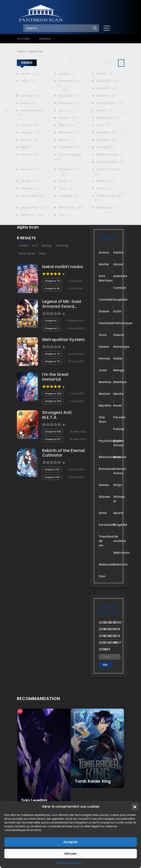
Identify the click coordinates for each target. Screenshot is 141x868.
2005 (101, 649)
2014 (106, 636)
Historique (108, 118)
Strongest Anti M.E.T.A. (57, 415)
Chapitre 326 (53, 394)
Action (30, 74)
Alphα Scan (36, 51)
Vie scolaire (33, 207)
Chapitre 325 (53, 401)
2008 (111, 643)
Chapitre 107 (53, 439)
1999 (106, 649)
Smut (65, 188)
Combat (106, 88)
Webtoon (32, 215)
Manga (30, 132)
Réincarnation (110, 162)
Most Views (27, 254)
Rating (46, 246)
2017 (111, 629)
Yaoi (64, 215)
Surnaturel (32, 196)
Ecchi (28, 103)
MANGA (45, 39)
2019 (101, 629)
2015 (101, 636)
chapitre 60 (52, 469)
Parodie (105, 147)
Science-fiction (120, 471)
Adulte (66, 74)
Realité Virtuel (109, 155)
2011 (101, 643)
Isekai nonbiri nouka (62, 267)
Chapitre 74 (52, 354)
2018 (106, 629)
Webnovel (106, 207)
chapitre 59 (52, 477)
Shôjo (66, 181)
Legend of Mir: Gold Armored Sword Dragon (62, 306)
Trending (62, 246)
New (42, 254)
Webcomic (70, 207)
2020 (116, 622)
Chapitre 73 (52, 361)
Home (21, 51)
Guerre (104, 110)
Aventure (107, 81)
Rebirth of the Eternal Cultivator (63, 453)
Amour (28, 81)
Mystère (106, 140)
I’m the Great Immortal (55, 377)
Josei (103, 125)
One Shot (68, 147)
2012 (116, 636)
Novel (27, 147)
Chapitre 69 (52, 288)
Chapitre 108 (53, 432)
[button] (135, 807)
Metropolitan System (63, 340)
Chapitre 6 (51, 328)
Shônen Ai (30, 188)
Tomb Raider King (93, 781)
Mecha (66, 140)
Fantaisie (70, 103)
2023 (101, 622)
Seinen (29, 181)
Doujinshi (68, 96)
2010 (106, 643)
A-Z (35, 246)
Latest (23, 246)
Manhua (68, 132)
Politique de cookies (68, 863)
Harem (67, 118)
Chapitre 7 (51, 321)
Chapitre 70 (52, 281)
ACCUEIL (24, 39)
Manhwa (106, 132)
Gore (65, 110)
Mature (29, 140)
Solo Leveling (34, 800)
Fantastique (109, 103)
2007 (116, 643)
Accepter (70, 842)
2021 (111, 622)
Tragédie (68, 196)
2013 (111, 636)
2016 (116, 629)
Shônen (106, 181)
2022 (106, 622)
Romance (69, 169)
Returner (30, 169)
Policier (29, 155)
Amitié (104, 74)
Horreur (29, 125)
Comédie (31, 96)
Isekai (66, 125)
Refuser (71, 854)
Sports (104, 188)
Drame (105, 96)
